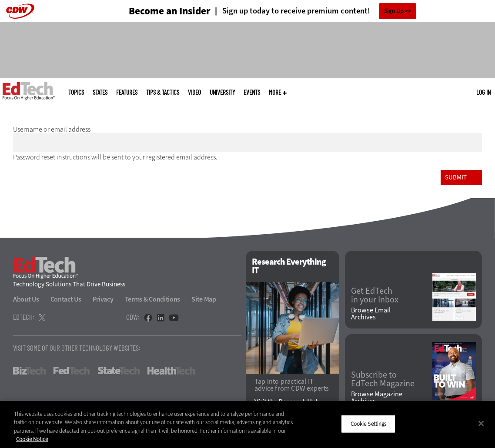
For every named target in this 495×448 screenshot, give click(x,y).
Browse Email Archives (371, 314)
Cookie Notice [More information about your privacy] (32, 439)
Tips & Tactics (163, 92)
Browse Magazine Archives (377, 398)
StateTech (119, 371)
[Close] (481, 423)
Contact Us (66, 299)
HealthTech (171, 371)
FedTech (72, 371)
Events (252, 92)
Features (127, 92)
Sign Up (394, 11)
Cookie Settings (369, 424)
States (100, 92)
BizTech (29, 371)
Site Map (204, 299)
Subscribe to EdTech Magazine (383, 379)
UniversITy (222, 92)
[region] (248, 425)
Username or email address (52, 129)
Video (194, 92)
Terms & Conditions (153, 299)
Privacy (103, 299)
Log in (483, 92)
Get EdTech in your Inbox (375, 295)
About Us (26, 299)
